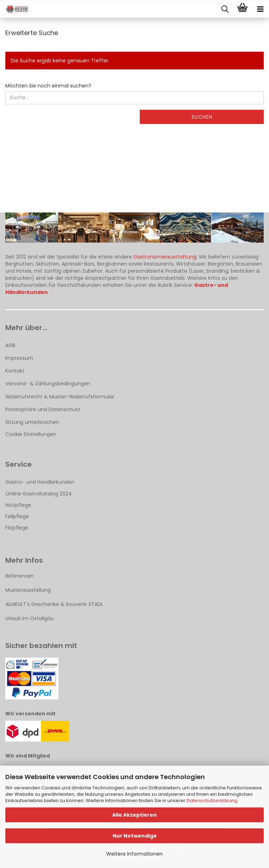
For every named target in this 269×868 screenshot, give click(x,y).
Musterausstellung (28, 590)
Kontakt (15, 371)
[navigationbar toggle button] (260, 9)
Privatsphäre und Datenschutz (43, 409)
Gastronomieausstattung (165, 257)
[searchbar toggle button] (225, 9)
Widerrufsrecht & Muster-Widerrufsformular (60, 397)
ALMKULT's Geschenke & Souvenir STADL (54, 604)
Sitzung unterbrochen (32, 422)
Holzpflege (18, 505)
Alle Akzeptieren (134, 815)
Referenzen (19, 576)
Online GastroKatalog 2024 (39, 494)
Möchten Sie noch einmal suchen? (48, 86)
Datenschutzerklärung (212, 801)
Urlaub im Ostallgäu (30, 618)
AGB (10, 345)
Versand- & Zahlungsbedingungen (48, 384)
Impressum (19, 358)
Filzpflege (17, 528)
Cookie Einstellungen (31, 434)
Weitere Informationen (134, 854)
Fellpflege (17, 516)
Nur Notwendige (135, 836)
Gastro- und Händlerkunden (40, 482)
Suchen (202, 117)
